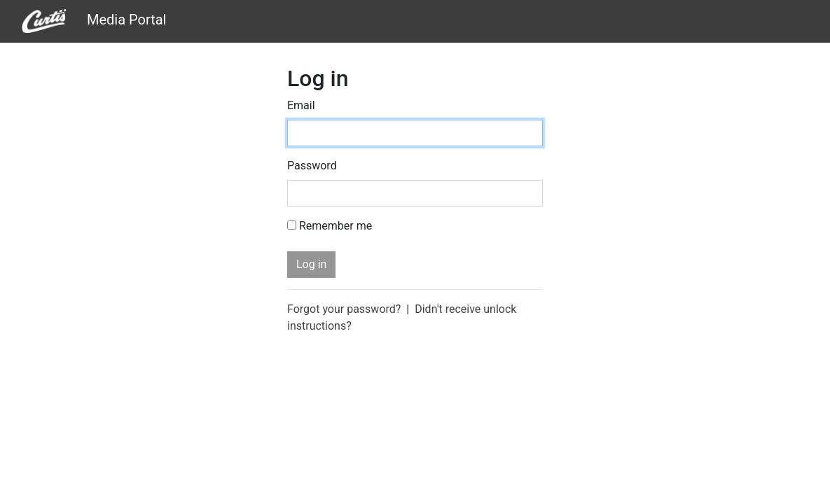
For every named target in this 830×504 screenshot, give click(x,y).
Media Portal (94, 21)
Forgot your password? (344, 309)
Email (301, 105)
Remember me (336, 226)
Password (312, 166)
